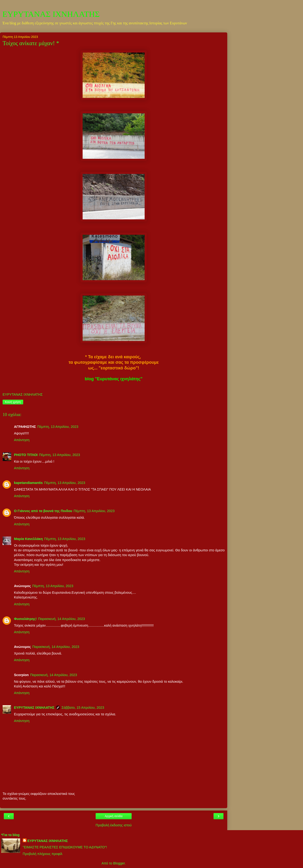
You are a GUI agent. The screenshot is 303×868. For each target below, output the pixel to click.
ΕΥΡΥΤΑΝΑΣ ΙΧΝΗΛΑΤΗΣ (51, 14)
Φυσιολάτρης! (25, 619)
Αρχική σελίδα (114, 816)
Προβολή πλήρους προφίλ (43, 854)
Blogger (119, 863)
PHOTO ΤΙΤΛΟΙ (26, 455)
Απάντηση (22, 440)
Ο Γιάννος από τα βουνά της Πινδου (43, 511)
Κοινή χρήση (13, 402)
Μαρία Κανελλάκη (28, 539)
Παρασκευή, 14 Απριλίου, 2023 (62, 619)
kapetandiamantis (28, 483)
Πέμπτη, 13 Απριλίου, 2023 (58, 427)
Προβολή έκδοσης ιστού (114, 825)
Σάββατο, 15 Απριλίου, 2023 (83, 708)
